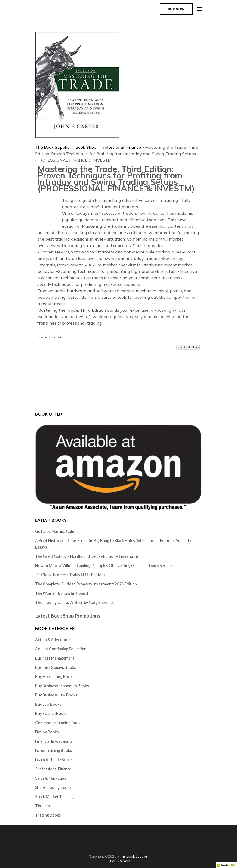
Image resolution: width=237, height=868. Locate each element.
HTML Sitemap (118, 861)
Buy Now (176, 9)
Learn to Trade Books (54, 760)
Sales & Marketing (51, 778)
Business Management (55, 658)
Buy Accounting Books (55, 677)
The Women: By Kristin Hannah (62, 593)
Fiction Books (47, 732)
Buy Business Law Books (56, 695)
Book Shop (86, 147)
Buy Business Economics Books (62, 686)
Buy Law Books (48, 704)
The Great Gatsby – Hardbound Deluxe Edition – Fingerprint (87, 556)
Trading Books (48, 815)
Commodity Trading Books (59, 723)
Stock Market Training (55, 797)
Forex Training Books (54, 750)
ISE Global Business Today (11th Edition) (70, 575)
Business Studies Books (56, 667)
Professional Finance (121, 147)
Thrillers (43, 806)
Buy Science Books (51, 713)
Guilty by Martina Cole (55, 531)
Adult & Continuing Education (61, 649)
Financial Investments (54, 741)
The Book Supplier (53, 147)
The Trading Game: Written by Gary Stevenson (76, 602)
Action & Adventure (52, 640)
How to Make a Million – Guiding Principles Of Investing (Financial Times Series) (103, 565)
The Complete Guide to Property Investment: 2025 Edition (86, 584)
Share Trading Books (53, 787)
